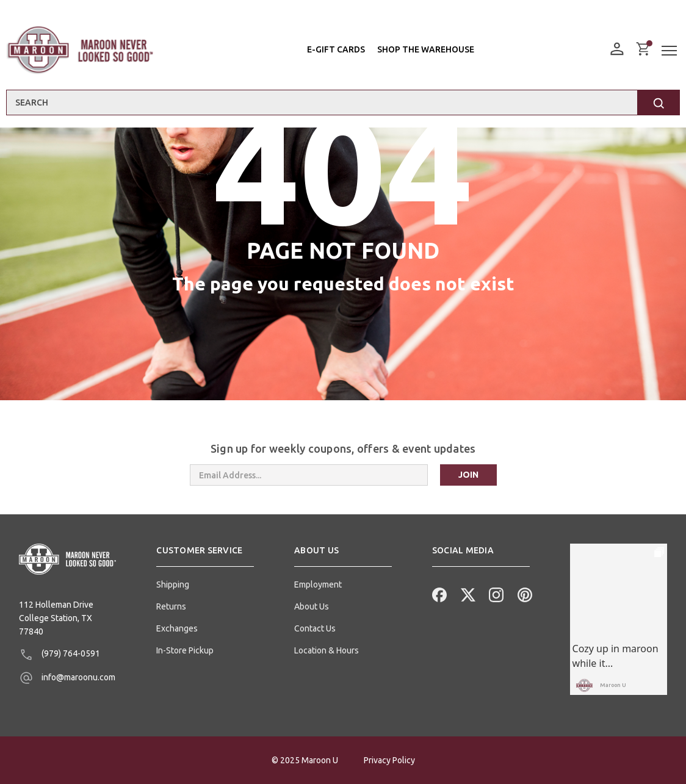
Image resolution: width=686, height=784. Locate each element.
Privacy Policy (389, 760)
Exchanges (177, 628)
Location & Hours (327, 650)
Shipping (173, 584)
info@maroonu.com (67, 678)
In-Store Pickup (185, 650)
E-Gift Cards (336, 49)
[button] (205, 555)
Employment (318, 584)
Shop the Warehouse (426, 49)
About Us (312, 606)
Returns (171, 606)
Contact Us (315, 628)
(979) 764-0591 (60, 655)
